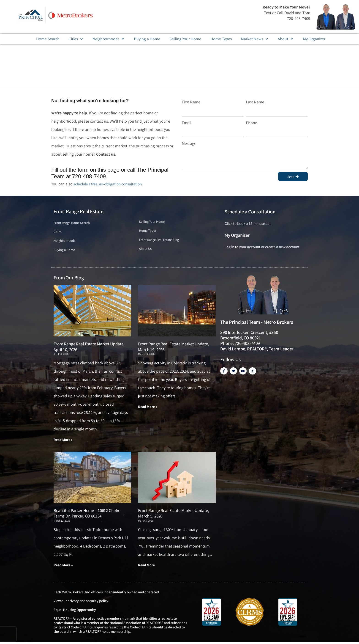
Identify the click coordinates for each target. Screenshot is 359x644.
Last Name (255, 102)
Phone (252, 123)
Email (187, 123)
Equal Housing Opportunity (75, 612)
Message (189, 143)
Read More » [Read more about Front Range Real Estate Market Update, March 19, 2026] (148, 408)
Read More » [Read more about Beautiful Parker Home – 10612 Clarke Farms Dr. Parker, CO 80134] (63, 567)
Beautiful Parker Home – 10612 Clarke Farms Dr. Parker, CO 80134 (87, 515)
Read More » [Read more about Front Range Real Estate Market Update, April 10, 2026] (63, 441)
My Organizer (237, 235)
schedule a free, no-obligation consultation (111, 184)
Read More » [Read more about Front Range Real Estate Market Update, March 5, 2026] (148, 567)
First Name (191, 102)
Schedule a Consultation (250, 212)
